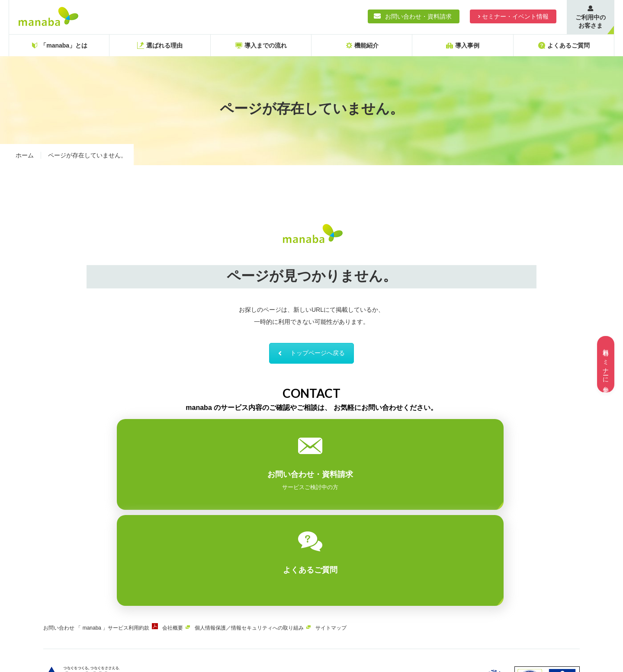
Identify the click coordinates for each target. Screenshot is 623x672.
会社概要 (186, 536)
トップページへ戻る (311, 357)
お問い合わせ (59, 536)
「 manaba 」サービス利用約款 (119, 536)
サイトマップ (357, 536)
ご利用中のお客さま (591, 21)
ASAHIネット (132, 606)
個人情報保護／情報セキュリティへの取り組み (269, 536)
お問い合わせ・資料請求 (418, 16)
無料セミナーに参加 (606, 364)
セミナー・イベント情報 (515, 16)
